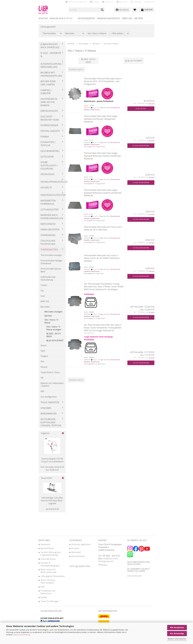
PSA (42, 362)
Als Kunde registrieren (81, 544)
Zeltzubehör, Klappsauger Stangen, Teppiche (51, 422)
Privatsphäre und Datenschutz (48, 592)
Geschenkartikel (50, 151)
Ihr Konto (75, 548)
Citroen (44, 285)
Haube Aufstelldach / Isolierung (49, 165)
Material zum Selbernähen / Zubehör (52, 385)
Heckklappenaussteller (53, 182)
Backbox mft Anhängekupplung (51, 74)
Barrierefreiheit (47, 548)
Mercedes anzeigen (53, 312)
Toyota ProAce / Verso (50, 372)
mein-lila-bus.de (134, 576)
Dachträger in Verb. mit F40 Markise (49, 102)
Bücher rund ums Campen (48, 83)
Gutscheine (47, 157)
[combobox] (76, 70)
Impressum (45, 544)
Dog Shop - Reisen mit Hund (50, 118)
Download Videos (48, 559)
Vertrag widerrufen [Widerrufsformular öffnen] (80, 566)
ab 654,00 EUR (52, 509)
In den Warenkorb (141, 146)
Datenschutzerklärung (22, 635)
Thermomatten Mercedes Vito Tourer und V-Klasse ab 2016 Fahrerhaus (103, 228)
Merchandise (48, 224)
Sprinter (48, 316)
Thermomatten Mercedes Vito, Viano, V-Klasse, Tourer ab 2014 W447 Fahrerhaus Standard (102, 258)
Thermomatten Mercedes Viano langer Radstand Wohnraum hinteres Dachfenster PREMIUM (102, 156)
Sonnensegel (48, 235)
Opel (43, 351)
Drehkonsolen (49, 111)
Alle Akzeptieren (177, 627)
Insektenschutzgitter (53, 195)
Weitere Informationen (177, 639)
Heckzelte (46, 187)
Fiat (42, 291)
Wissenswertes (87, 18)
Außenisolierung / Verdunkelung (52, 65)
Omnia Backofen (50, 229)
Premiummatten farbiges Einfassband (51, 262)
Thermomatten (49, 249)
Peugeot (44, 356)
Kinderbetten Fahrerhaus (48, 202)
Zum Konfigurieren (49, 397)
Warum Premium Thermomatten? (48, 581)
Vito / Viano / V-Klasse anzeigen (54, 328)
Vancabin (46, 408)
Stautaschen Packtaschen (48, 242)
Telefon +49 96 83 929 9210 (76, 2)
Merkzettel (150, 2)
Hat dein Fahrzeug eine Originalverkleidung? (51, 554)
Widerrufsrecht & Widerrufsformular (49, 571)
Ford (43, 296)
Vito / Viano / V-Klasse (52, 321)
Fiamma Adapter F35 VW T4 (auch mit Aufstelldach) (52, 460)
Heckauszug (48, 174)
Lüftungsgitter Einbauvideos (53, 576)
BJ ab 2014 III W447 (55, 340)
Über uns (127, 18)
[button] (122, 2)
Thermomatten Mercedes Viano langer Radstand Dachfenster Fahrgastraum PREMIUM (101, 119)
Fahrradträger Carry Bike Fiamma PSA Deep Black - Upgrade (52, 501)
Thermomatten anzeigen (51, 255)
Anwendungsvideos (109, 18)
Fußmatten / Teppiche (48, 144)
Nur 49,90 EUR (52, 468)
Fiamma (45, 137)
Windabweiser (49, 413)
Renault (44, 367)
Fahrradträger (49, 125)
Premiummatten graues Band (51, 270)
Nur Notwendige (177, 633)
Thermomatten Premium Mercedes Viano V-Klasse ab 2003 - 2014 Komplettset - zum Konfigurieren (103, 81)
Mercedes (45, 307)
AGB (42, 587)
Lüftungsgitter (49, 209)
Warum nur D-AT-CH (61, 18)
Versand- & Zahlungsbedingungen (50, 564)
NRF (42, 391)
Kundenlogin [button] (136, 2)
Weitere (139, 18)
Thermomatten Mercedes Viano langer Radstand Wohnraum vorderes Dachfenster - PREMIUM (103, 193)
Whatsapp (94, 2)
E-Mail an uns (108, 2)
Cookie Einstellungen (50, 601)
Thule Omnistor (50, 402)
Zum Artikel (141, 109)
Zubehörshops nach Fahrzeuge (50, 46)
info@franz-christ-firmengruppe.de (108, 560)
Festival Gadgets (50, 131)
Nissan (44, 345)
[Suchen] (102, 10)
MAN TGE (45, 301)
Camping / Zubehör (46, 92)
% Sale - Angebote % (51, 55)
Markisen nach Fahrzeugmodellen (52, 217)
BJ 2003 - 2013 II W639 (53, 335)
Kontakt (43, 18)
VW (42, 378)
